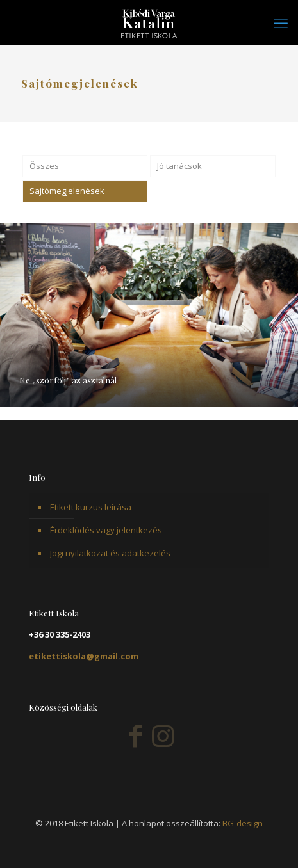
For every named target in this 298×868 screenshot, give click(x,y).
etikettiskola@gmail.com (84, 656)
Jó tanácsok (179, 166)
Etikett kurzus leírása (91, 507)
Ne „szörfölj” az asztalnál (68, 380)
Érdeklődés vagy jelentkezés (106, 530)
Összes (44, 166)
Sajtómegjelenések (67, 191)
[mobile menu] (281, 22)
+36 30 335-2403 (60, 634)
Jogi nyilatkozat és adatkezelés (110, 553)
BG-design (243, 823)
